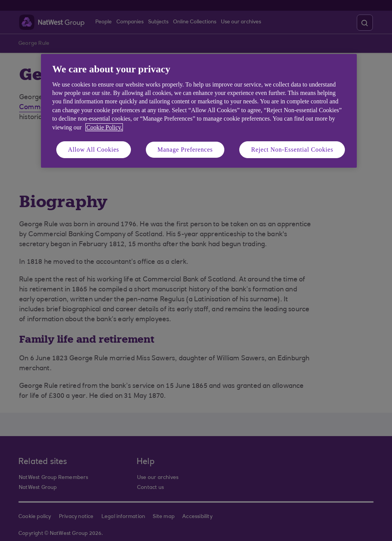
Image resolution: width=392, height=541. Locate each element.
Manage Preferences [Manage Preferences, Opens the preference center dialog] (185, 150)
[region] (199, 111)
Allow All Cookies (94, 150)
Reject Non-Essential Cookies (292, 150)
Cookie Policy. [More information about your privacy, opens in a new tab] (104, 127)
